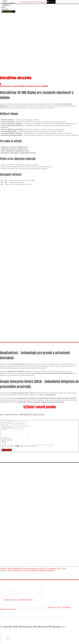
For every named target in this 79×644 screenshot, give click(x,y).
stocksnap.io (67, 609)
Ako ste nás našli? (30, 447)
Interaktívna (17, 570)
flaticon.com (52, 609)
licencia (59, 609)
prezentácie (42, 570)
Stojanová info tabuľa (31, 572)
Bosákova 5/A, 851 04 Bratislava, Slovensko (19, 601)
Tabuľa (63, 570)
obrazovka (34, 570)
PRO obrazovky (51, 570)
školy (59, 570)
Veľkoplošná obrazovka (47, 572)
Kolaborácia (25, 570)
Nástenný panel (18, 572)
